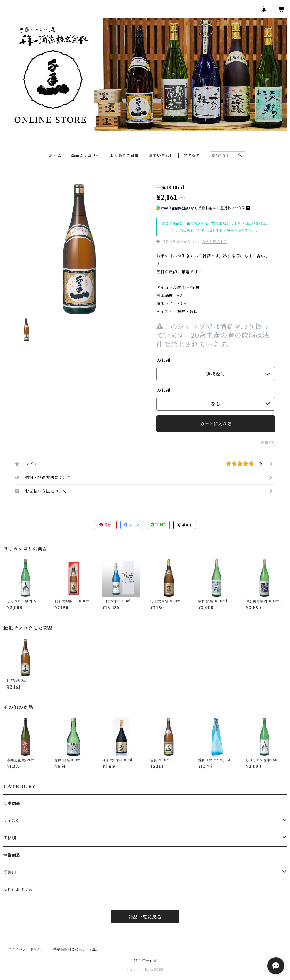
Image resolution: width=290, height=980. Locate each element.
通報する (268, 442)
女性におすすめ (18, 890)
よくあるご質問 (124, 155)
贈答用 (10, 872)
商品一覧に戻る (145, 917)
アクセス (192, 155)
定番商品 (12, 855)
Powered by (145, 970)
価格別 (10, 838)
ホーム (55, 155)
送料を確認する (214, 242)
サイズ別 (12, 821)
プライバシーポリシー (26, 949)
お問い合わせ (161, 155)
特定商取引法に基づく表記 (75, 949)
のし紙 (163, 360)
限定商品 (12, 803)
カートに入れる (216, 424)
